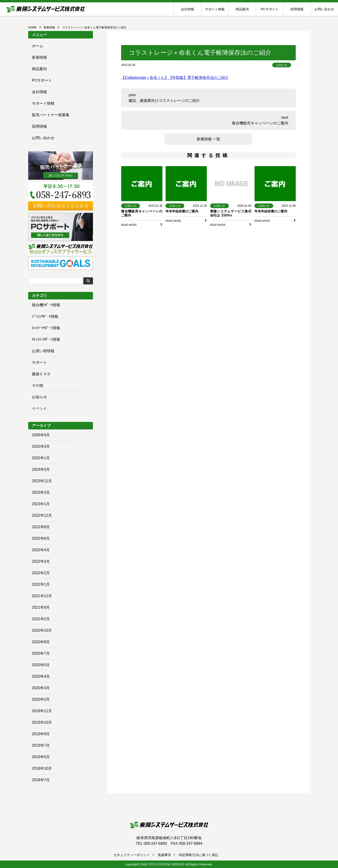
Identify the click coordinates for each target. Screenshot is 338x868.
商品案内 (242, 9)
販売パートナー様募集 (51, 115)
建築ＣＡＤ (41, 374)
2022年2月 (41, 573)
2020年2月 (41, 699)
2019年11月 (42, 711)
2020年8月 (41, 642)
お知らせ (39, 397)
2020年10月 (42, 630)
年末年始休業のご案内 (182, 211)
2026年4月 (41, 435)
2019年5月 (41, 757)
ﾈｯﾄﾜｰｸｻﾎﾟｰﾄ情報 (46, 328)
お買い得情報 (43, 351)
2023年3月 (41, 492)
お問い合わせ (324, 9)
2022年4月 (41, 550)
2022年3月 (41, 561)
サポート (39, 362)
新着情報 (39, 57)
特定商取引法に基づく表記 (199, 855)
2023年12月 (42, 481)
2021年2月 (41, 619)
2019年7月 (41, 745)
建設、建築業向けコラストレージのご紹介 (164, 101)
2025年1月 (41, 458)
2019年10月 (42, 722)
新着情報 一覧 (208, 139)
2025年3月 (41, 446)
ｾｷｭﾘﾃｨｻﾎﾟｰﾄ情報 (46, 339)
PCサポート (270, 9)
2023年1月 (41, 504)
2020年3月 (41, 688)
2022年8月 (41, 527)
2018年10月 (42, 768)
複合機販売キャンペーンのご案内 (260, 123)
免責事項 (164, 855)
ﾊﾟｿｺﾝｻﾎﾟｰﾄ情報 (45, 316)
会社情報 (188, 9)
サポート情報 (215, 9)
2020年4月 (41, 676)
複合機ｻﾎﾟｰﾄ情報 (46, 305)
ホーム (38, 46)
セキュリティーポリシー (132, 855)
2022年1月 (41, 584)
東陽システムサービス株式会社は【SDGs (231, 213)
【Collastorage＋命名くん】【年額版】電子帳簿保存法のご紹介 (175, 78)
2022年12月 (42, 515)
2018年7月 (41, 780)
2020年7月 (41, 653)
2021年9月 (41, 607)
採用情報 (297, 9)
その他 (38, 385)
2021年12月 (42, 596)
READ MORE (129, 225)
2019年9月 (41, 734)
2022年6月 (41, 538)
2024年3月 (41, 469)
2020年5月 (41, 665)
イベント (39, 408)
